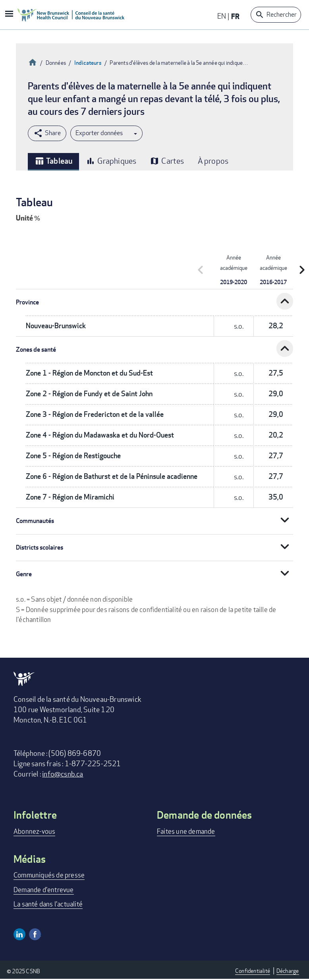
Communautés (35, 521)
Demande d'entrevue (44, 890)
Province (27, 302)
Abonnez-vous (34, 831)
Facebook (35, 934)
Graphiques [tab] (111, 161)
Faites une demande (186, 831)
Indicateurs (88, 63)
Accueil (33, 61)
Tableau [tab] (53, 161)
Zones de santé (36, 350)
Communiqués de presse (49, 875)
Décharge (288, 971)
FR (235, 16)
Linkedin (19, 934)
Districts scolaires (40, 547)
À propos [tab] (213, 161)
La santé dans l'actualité (48, 904)
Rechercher (282, 15)
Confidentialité (253, 971)
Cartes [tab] (167, 161)
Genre (24, 574)
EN (222, 16)
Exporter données (99, 133)
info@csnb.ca (63, 774)
